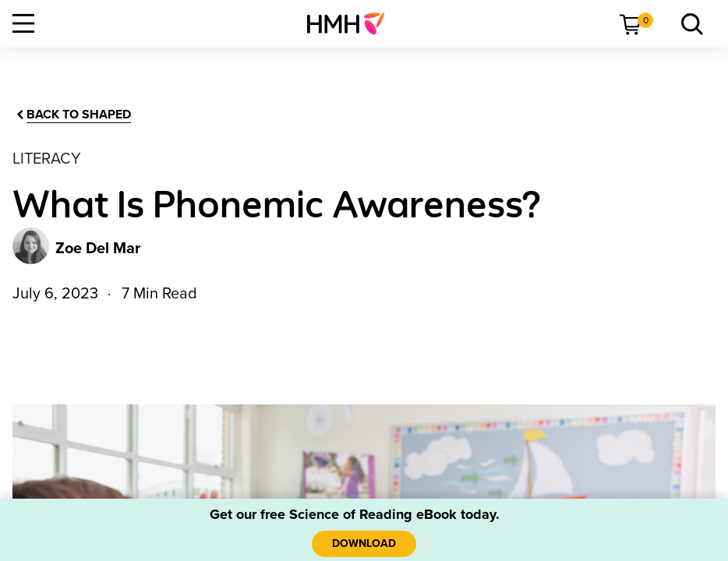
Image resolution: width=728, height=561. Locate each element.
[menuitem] (352, 23)
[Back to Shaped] (72, 115)
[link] (352, 23)
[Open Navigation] (23, 23)
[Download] (364, 544)
